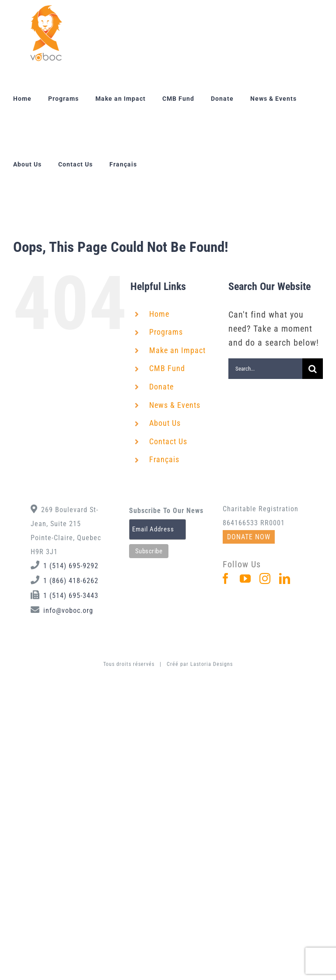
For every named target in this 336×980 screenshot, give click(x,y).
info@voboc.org (68, 610)
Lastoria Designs (212, 664)
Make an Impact (177, 350)
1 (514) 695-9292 (71, 566)
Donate (161, 387)
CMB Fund (167, 368)
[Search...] (265, 369)
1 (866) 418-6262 (71, 581)
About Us (165, 423)
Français (164, 459)
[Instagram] (265, 578)
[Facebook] (226, 578)
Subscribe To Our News (166, 511)
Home (159, 314)
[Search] (313, 369)
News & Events (175, 405)
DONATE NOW (249, 537)
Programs (166, 332)
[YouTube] (245, 578)
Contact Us (168, 441)
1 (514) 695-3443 (71, 596)
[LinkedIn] (285, 578)
